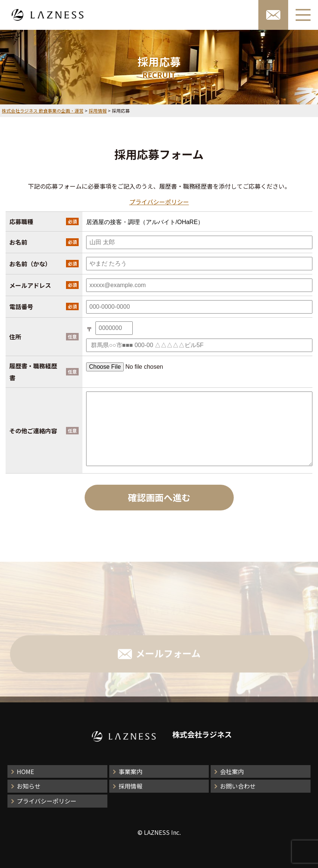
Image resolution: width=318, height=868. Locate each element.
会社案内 (232, 771)
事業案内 (130, 771)
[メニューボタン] (303, 15)
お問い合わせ (238, 786)
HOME (25, 771)
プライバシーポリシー (159, 202)
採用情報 (130, 786)
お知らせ (29, 786)
